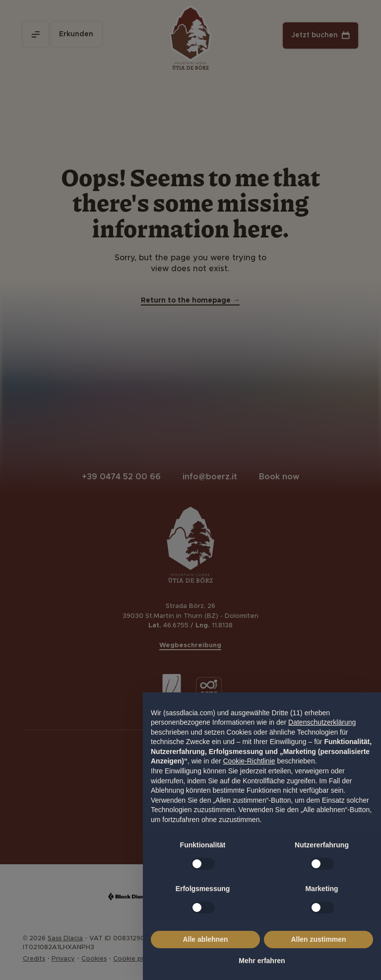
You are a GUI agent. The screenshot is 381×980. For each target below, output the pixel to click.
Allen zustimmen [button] (318, 939)
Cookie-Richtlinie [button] (249, 761)
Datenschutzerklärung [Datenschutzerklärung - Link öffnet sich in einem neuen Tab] (322, 722)
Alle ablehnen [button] (205, 939)
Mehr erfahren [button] (262, 961)
